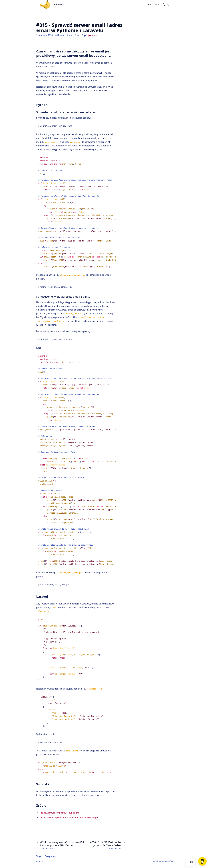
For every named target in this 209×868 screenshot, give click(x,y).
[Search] (164, 5)
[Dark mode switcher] (168, 5)
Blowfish (170, 861)
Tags (39, 856)
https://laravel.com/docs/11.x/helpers (60, 813)
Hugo (162, 861)
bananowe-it (58, 5)
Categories (50, 856)
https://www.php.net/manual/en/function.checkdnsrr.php (70, 818)
